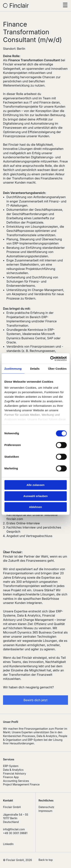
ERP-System (11, 766)
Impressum (46, 811)
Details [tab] (35, 369)
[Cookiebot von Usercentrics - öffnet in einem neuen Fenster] (51, 359)
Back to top (46, 860)
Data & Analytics (13, 770)
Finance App (11, 777)
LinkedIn (8, 844)
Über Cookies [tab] (57, 369)
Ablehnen (35, 507)
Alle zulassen (35, 485)
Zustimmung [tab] (13, 369)
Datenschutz (46, 807)
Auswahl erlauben (35, 496)
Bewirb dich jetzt (35, 700)
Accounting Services (16, 781)
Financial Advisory (14, 773)
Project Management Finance (21, 784)
